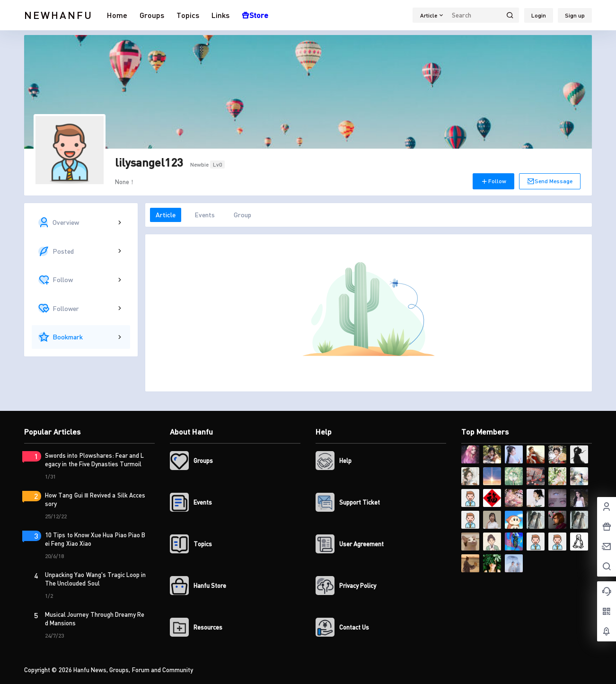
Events (205, 215)
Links (220, 15)
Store (255, 15)
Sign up (575, 15)
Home (117, 15)
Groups (152, 15)
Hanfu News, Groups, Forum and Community (133, 670)
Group (242, 215)
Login (539, 15)
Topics (188, 15)
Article (166, 215)
